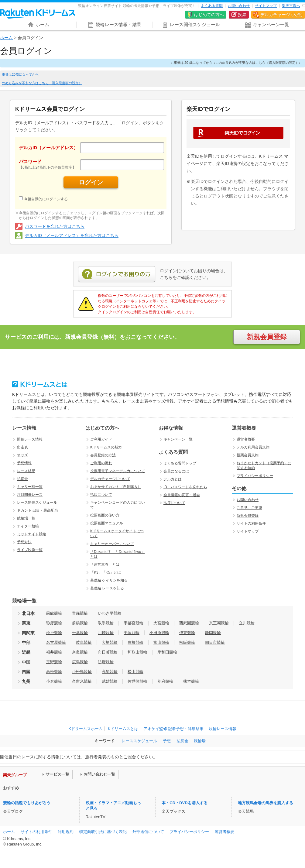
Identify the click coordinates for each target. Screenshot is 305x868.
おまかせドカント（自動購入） (116, 487)
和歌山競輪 (137, 652)
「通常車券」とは (105, 564)
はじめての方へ (209, 15)
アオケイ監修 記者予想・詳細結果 (174, 729)
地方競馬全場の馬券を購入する (266, 803)
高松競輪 (54, 672)
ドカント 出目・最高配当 (38, 510)
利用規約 (66, 832)
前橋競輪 (80, 623)
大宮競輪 (161, 623)
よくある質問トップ (180, 463)
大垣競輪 (110, 642)
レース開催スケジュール (37, 503)
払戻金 (22, 479)
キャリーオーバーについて (112, 544)
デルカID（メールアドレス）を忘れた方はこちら (72, 235)
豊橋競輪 (135, 642)
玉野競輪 (54, 662)
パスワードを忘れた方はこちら (55, 226)
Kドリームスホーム (86, 729)
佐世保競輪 (137, 681)
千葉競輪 (80, 633)
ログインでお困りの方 (117, 274)
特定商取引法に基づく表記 (103, 832)
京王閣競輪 (219, 623)
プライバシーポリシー (255, 476)
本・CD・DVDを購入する (184, 803)
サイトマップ (266, 6)
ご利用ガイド (101, 439)
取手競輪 (106, 623)
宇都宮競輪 (134, 623)
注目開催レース (30, 495)
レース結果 (26, 471)
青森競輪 (80, 613)
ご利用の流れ (101, 463)
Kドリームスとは (123, 729)
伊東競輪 (187, 633)
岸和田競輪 (167, 652)
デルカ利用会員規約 (253, 447)
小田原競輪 (159, 633)
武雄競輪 (110, 681)
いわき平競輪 (110, 613)
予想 (167, 741)
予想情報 (24, 463)
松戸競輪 (54, 633)
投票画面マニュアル (107, 523)
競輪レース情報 (223, 729)
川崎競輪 (106, 633)
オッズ (22, 455)
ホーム (6, 38)
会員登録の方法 (103, 455)
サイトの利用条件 (251, 523)
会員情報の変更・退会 (182, 495)
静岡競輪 (213, 633)
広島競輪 (80, 662)
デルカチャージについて (110, 479)
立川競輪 (247, 623)
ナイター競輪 (28, 526)
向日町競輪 (108, 652)
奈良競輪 (80, 652)
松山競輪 (135, 672)
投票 (242, 15)
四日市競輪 (215, 642)
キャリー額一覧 (30, 487)
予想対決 (24, 542)
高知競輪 (110, 672)
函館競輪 (54, 613)
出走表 (22, 447)
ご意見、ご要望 (249, 508)
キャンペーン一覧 (178, 439)
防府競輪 (106, 662)
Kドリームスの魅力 (106, 447)
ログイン (91, 182)
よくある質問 (212, 6)
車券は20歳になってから (20, 74)
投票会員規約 (248, 455)
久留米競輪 (82, 681)
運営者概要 (246, 439)
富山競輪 (161, 642)
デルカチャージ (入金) (281, 15)
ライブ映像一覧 (30, 550)
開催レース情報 (30, 439)
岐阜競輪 (84, 642)
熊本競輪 (191, 681)
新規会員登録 (267, 337)
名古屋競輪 (56, 642)
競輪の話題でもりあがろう (27, 803)
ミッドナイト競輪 (32, 534)
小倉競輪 (54, 681)
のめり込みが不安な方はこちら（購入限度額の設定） (42, 83)
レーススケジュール (139, 741)
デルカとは (173, 479)
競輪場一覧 (26, 518)
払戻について (101, 495)
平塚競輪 (132, 633)
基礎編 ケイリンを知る (109, 580)
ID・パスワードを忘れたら (185, 487)
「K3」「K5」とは (106, 572)
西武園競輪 (189, 623)
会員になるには (176, 471)
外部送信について (148, 832)
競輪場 (200, 741)
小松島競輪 (82, 672)
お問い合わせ (239, 6)
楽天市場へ (291, 6)
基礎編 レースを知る (107, 588)
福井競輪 (54, 652)
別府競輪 (165, 681)
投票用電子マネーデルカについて (118, 471)
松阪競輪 (187, 642)
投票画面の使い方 (105, 515)
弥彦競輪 (54, 623)
